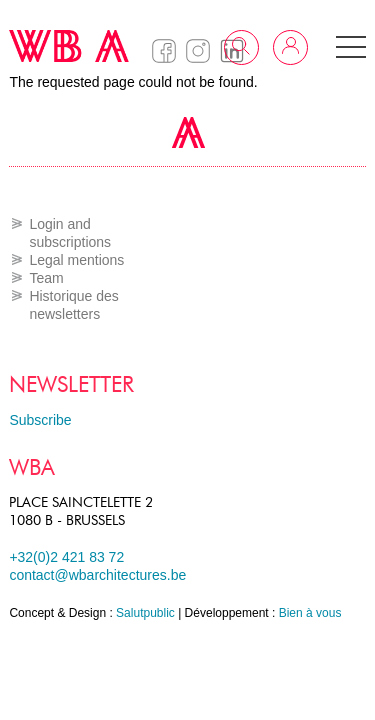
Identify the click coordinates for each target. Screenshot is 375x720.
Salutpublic (145, 613)
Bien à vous (310, 613)
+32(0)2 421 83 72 (66, 557)
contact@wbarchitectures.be (97, 575)
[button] (351, 47)
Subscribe (40, 420)
